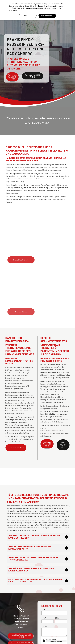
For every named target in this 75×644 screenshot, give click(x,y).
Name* (44, 609)
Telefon (57, 618)
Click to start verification (56, 641)
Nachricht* (45, 627)
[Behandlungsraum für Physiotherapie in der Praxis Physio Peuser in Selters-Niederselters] (37, 235)
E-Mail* (44, 618)
